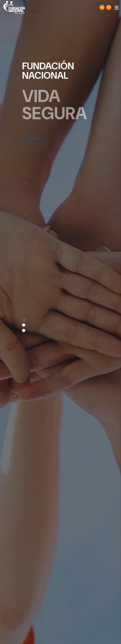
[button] (24, 319)
